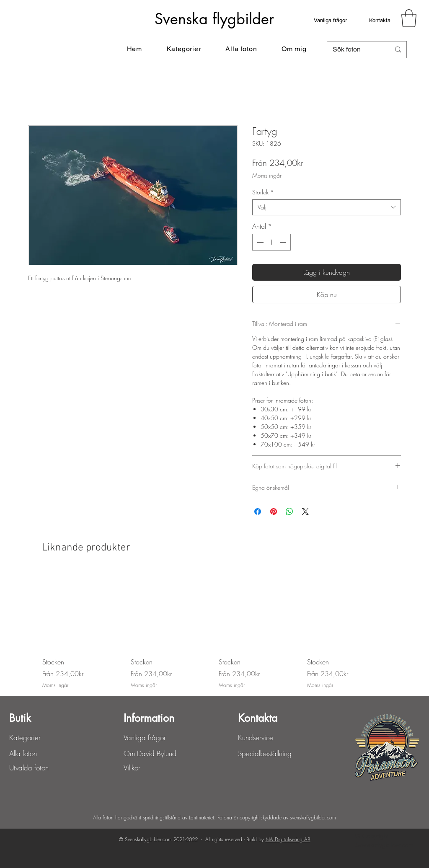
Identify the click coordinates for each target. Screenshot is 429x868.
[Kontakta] (380, 20)
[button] (409, 18)
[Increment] (284, 242)
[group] (214, 630)
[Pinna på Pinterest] (274, 511)
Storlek (263, 192)
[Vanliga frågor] (330, 20)
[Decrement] (259, 242)
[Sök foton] (355, 50)
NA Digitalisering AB (288, 839)
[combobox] (327, 207)
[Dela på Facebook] (258, 511)
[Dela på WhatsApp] (289, 511)
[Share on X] (305, 511)
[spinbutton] (271, 242)
